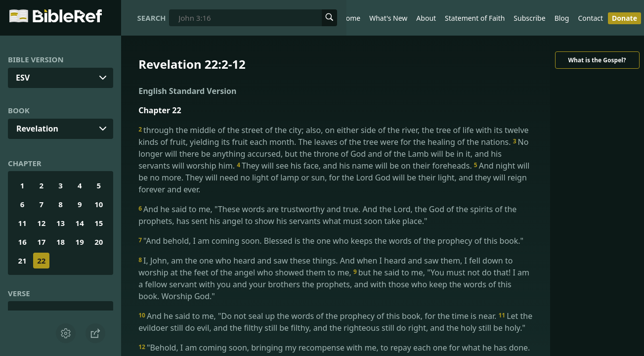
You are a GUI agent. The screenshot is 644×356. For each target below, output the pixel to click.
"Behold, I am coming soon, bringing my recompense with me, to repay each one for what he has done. (334, 348)
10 (99, 204)
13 (61, 223)
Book (19, 110)
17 (41, 242)
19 (80, 242)
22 (41, 261)
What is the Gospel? (597, 60)
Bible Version (36, 59)
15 (99, 223)
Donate (624, 18)
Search (152, 18)
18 (61, 242)
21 (22, 261)
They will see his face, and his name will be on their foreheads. (355, 166)
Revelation (37, 129)
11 (22, 223)
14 (80, 223)
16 (22, 242)
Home (350, 18)
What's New (388, 18)
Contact (590, 18)
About (426, 18)
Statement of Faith (475, 18)
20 (99, 242)
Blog (562, 18)
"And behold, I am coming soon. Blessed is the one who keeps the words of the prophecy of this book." (331, 241)
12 (41, 223)
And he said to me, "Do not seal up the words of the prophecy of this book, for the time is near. (318, 316)
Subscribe (529, 18)
